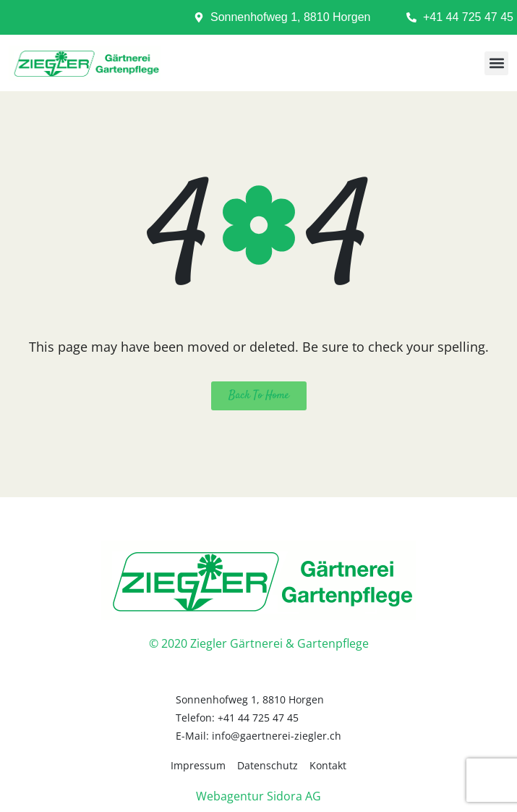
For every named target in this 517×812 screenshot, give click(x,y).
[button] (496, 63)
